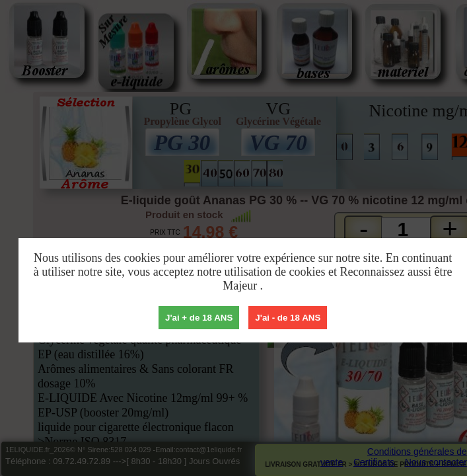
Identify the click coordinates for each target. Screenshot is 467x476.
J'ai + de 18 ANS (199, 318)
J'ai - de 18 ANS (288, 318)
